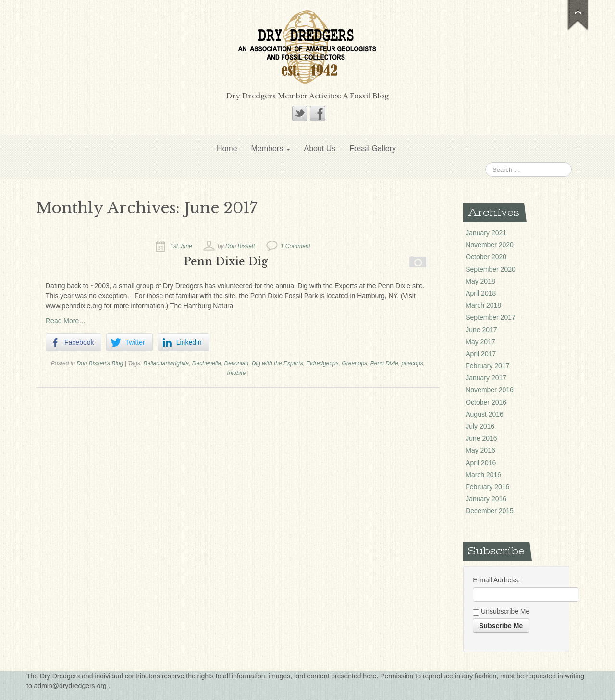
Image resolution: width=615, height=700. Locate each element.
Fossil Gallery (373, 149)
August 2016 (485, 414)
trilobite (237, 373)
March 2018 (483, 305)
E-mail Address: (496, 580)
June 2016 (481, 438)
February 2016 (487, 487)
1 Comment (295, 246)
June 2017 (481, 330)
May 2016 (480, 450)
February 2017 (487, 366)
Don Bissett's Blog (100, 363)
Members (270, 149)
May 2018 (480, 281)
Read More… (66, 321)
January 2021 (486, 233)
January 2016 (486, 499)
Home (227, 149)
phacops (412, 363)
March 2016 (483, 475)
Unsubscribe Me (501, 612)
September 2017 (491, 317)
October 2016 (486, 402)
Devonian (237, 363)
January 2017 (486, 378)
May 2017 (480, 342)
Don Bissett (240, 246)
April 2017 (481, 354)
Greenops (354, 363)
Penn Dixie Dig (226, 261)
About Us (320, 149)
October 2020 (486, 257)
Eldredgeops (322, 363)
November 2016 (490, 390)
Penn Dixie (384, 363)
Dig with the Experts (277, 363)
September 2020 (491, 269)
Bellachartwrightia (166, 363)
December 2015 (490, 511)
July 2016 (480, 426)
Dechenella (207, 363)
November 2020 (490, 245)
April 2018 (481, 293)
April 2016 (481, 463)
